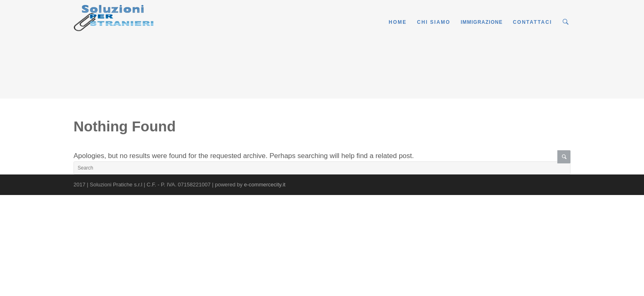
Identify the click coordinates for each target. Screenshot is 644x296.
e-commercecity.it (265, 185)
